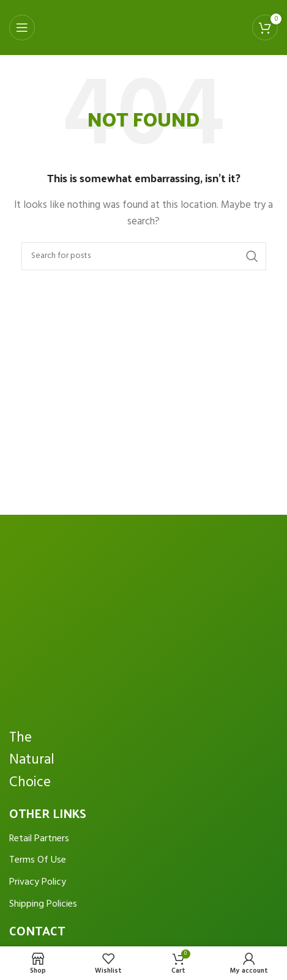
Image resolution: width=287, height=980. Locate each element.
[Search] (144, 256)
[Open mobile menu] (22, 28)
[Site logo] (136, 28)
